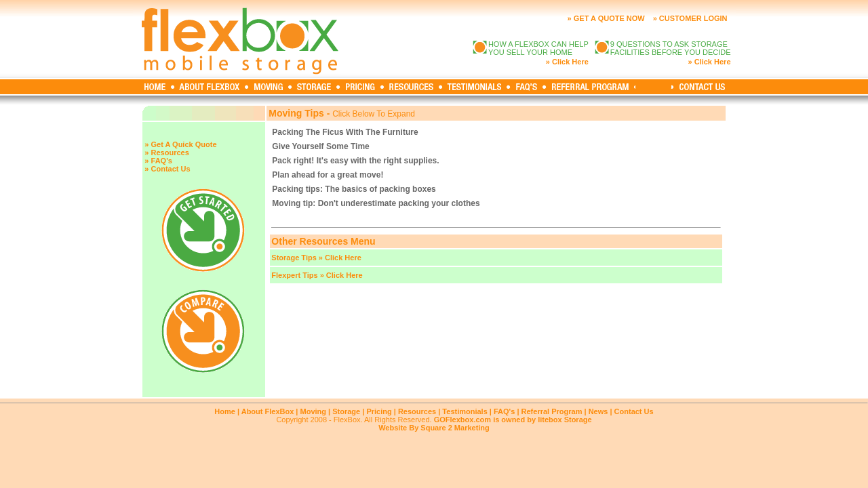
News (598, 411)
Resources (417, 411)
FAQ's (504, 411)
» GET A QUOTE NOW (606, 18)
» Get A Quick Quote (180, 144)
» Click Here (567, 62)
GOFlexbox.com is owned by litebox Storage (513, 420)
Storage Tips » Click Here (316, 258)
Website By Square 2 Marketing (434, 428)
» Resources (166, 152)
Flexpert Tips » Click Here (317, 275)
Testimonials (465, 411)
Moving (314, 411)
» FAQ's (158, 161)
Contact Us (634, 411)
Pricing (379, 411)
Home (225, 411)
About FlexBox (268, 411)
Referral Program (552, 411)
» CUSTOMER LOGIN (690, 18)
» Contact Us (167, 169)
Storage (346, 411)
